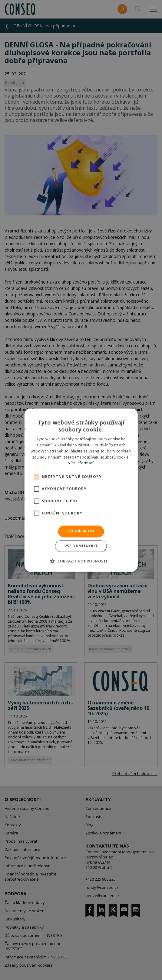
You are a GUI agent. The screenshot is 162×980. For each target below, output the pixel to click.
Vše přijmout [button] (81, 531)
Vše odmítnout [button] (81, 546)
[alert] (81, 490)
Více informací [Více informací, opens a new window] (81, 463)
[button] (81, 561)
